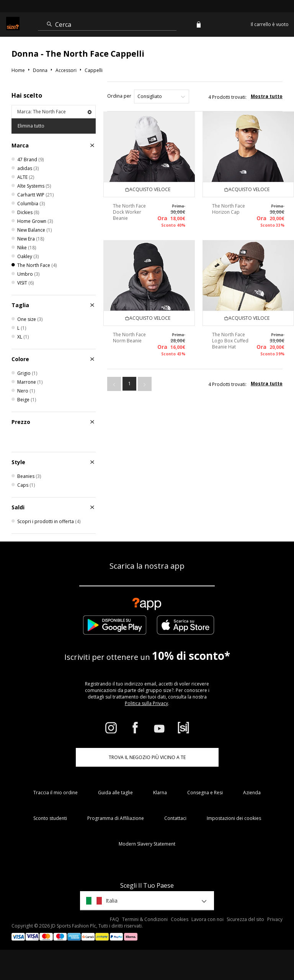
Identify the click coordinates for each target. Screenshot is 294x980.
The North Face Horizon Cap (229, 209)
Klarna (160, 793)
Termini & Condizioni (145, 919)
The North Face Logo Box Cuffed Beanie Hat (230, 341)
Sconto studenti (50, 818)
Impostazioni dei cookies (234, 818)
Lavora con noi (207, 919)
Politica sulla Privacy (146, 703)
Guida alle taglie (115, 793)
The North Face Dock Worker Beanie (129, 212)
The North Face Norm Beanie (129, 338)
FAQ (114, 919)
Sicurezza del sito (245, 919)
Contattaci (175, 818)
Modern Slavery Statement (147, 844)
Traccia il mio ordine (56, 793)
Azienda (252, 793)
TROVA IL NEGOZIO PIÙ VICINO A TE (147, 757)
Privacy (275, 919)
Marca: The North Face (54, 112)
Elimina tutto (31, 126)
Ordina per (119, 96)
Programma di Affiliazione (116, 818)
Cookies (180, 919)
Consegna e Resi (205, 793)
